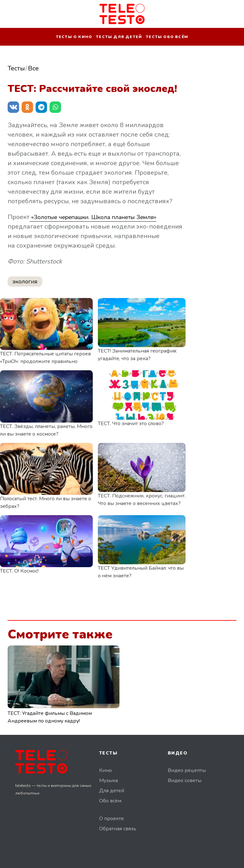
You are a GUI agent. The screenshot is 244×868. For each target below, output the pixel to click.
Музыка (108, 781)
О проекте (112, 819)
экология (25, 282)
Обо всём (110, 801)
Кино (105, 770)
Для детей (112, 791)
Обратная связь (118, 829)
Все (33, 68)
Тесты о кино (74, 37)
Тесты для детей (119, 37)
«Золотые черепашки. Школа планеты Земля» (100, 217)
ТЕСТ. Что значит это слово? (131, 424)
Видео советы (185, 781)
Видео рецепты (187, 770)
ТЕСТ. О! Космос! (19, 571)
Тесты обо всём (167, 37)
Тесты (16, 68)
